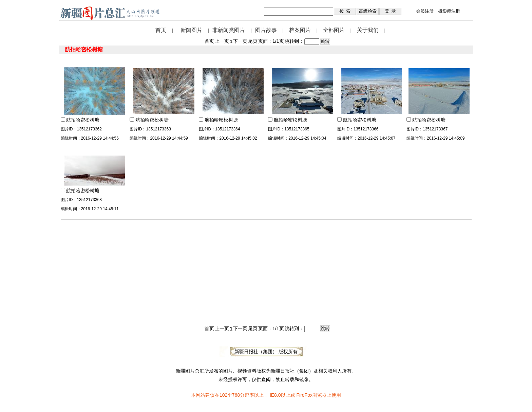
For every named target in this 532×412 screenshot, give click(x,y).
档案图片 (300, 30)
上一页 (222, 41)
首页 (161, 30)
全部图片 (334, 30)
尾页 (253, 41)
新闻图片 (191, 30)
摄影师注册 (449, 11)
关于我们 (368, 30)
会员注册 (425, 11)
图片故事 (266, 30)
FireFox (304, 395)
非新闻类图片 (229, 30)
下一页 (240, 41)
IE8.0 (275, 395)
